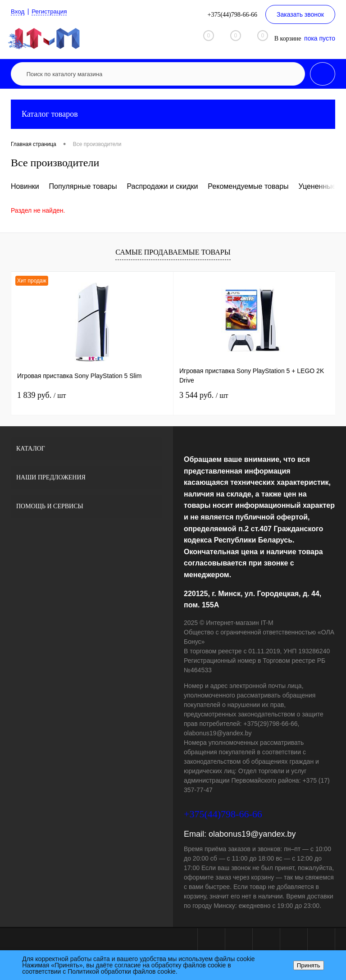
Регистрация (51, 11)
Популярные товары (83, 186)
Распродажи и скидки (162, 186)
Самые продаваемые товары (173, 252)
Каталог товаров (173, 114)
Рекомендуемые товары (248, 186)
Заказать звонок (300, 14)
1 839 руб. (41, 395)
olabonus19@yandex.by (252, 834)
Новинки (25, 186)
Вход (18, 11)
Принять (309, 965)
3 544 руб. (204, 395)
